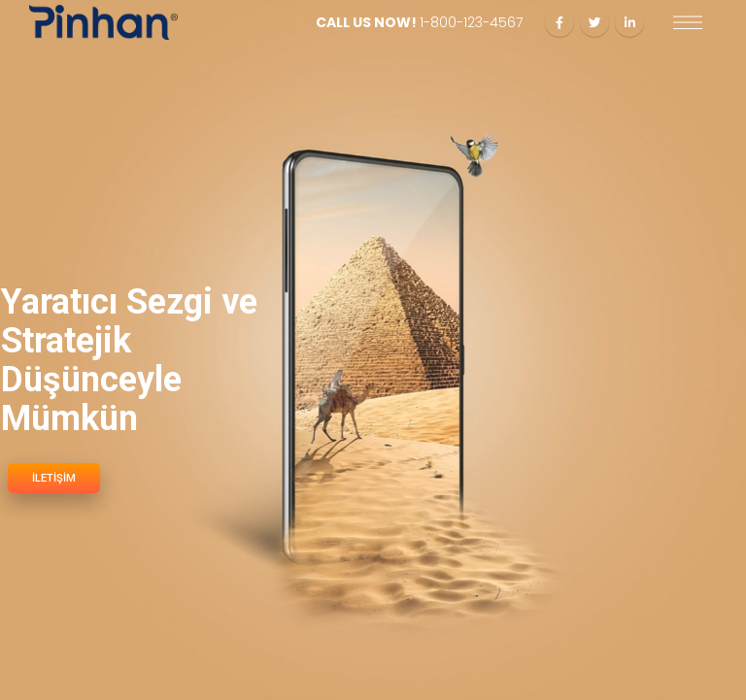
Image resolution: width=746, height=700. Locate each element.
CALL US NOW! (419, 22)
